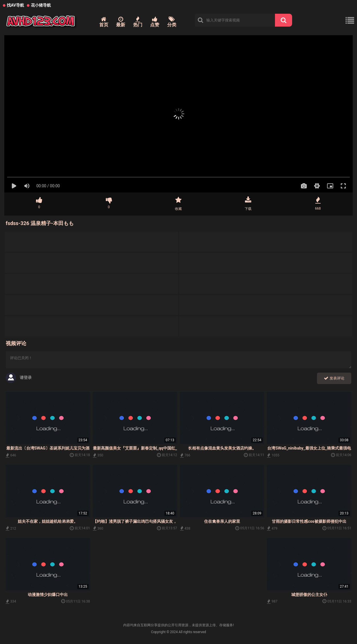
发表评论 (334, 378)
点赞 (155, 22)
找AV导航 (15, 5)
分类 (172, 22)
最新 (121, 22)
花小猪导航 (41, 5)
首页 (104, 22)
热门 (138, 22)
